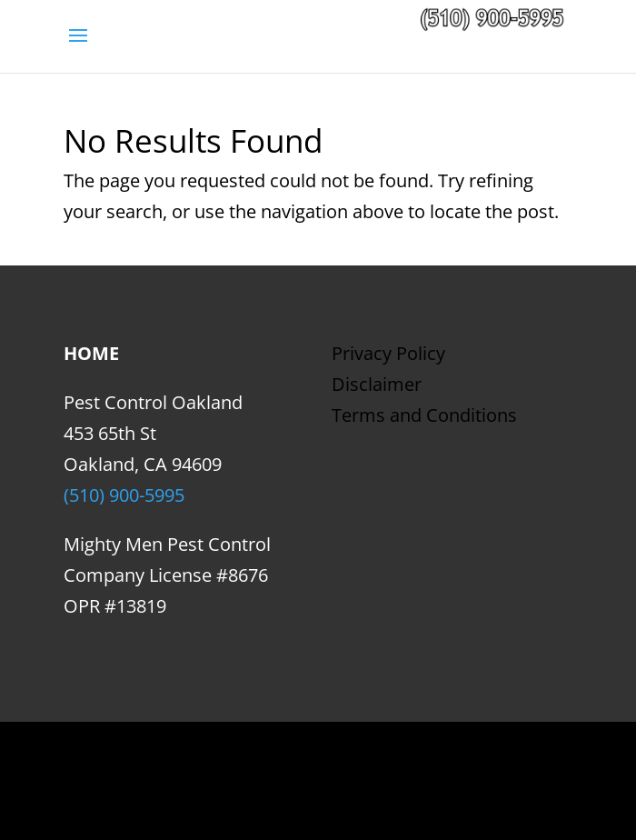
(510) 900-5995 (124, 495)
